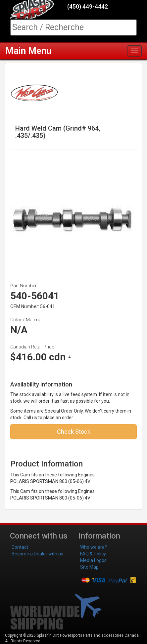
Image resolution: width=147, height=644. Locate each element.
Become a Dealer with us (37, 554)
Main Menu (28, 51)
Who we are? (94, 547)
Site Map (89, 567)
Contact (20, 547)
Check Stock (74, 432)
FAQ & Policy (93, 554)
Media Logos (93, 560)
